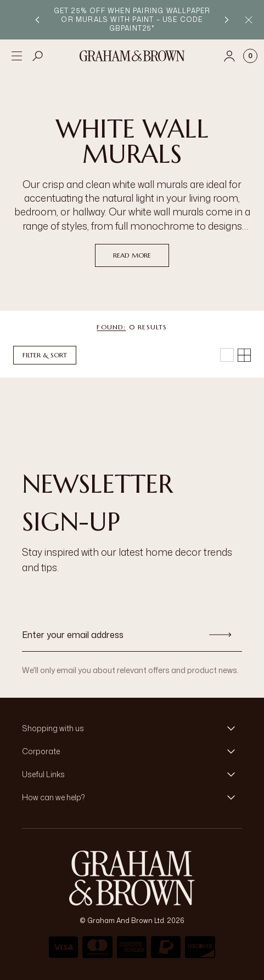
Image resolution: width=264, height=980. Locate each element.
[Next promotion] (227, 20)
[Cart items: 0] (250, 56)
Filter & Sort (45, 355)
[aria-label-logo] (132, 878)
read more (132, 255)
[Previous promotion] (37, 20)
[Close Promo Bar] (249, 20)
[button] (132, 728)
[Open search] (38, 56)
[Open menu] (16, 56)
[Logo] (132, 56)
